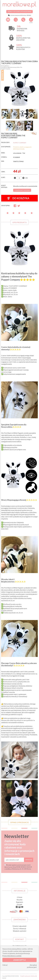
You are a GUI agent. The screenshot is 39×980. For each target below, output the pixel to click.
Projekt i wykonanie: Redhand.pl (29, 976)
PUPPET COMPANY (20, 143)
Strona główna (5, 66)
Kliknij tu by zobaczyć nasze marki (19, 12)
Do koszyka (18, 198)
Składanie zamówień (20, 931)
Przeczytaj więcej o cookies (12, 956)
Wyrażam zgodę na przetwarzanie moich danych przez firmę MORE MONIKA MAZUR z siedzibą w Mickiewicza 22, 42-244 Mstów (18, 867)
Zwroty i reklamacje (20, 928)
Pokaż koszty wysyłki (22, 190)
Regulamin (19, 902)
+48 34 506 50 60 (23, 20)
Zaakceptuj (20, 960)
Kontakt (19, 904)
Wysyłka (19, 900)
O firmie (20, 897)
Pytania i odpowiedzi (19, 926)
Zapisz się (29, 860)
